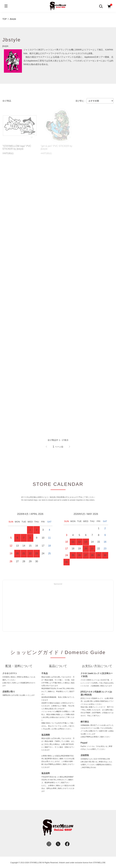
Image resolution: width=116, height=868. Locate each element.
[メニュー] (6, 6)
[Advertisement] (58, 608)
